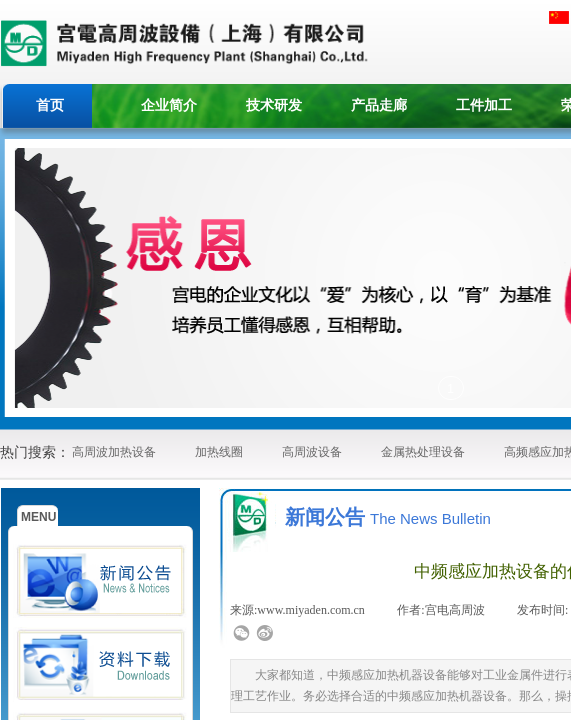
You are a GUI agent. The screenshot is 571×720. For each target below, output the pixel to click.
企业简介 (169, 105)
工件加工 (484, 105)
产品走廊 (379, 105)
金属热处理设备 (423, 452)
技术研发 (274, 105)
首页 (50, 105)
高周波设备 (312, 452)
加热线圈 (219, 452)
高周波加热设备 (114, 452)
